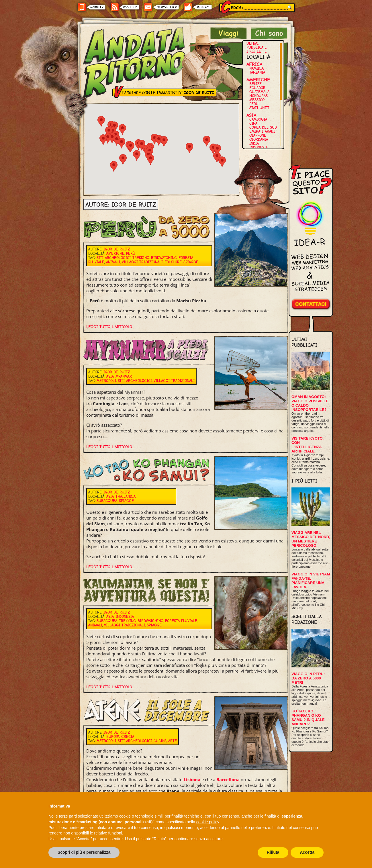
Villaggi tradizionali (142, 262)
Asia (251, 115)
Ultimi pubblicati (257, 45)
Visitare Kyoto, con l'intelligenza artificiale (308, 445)
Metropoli (106, 381)
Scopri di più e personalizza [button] (84, 852)
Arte (173, 741)
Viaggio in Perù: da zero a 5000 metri (308, 678)
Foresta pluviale (181, 621)
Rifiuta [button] (273, 852)
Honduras (259, 96)
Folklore (173, 262)
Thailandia (126, 496)
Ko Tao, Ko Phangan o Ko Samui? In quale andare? (308, 718)
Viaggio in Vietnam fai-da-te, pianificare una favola (311, 581)
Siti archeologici (114, 258)
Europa (113, 737)
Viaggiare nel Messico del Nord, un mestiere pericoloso (311, 539)
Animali (113, 262)
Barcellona (228, 779)
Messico (257, 100)
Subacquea (107, 501)
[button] (137, 155)
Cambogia (258, 119)
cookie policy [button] (208, 822)
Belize (255, 84)
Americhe (258, 80)
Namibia (257, 68)
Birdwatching (164, 258)
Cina (253, 123)
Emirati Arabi (262, 131)
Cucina (160, 741)
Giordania (259, 139)
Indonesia (259, 147)
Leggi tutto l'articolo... (110, 327)
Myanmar (124, 376)
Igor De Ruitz (117, 249)
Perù (254, 104)
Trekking (141, 258)
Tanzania (257, 72)
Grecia (128, 737)
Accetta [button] (307, 852)
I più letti (257, 51)
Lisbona (192, 779)
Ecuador (257, 88)
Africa (254, 64)
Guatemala (259, 92)
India (254, 143)
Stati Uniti (259, 108)
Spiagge (191, 262)
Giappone (258, 135)
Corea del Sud (263, 127)
